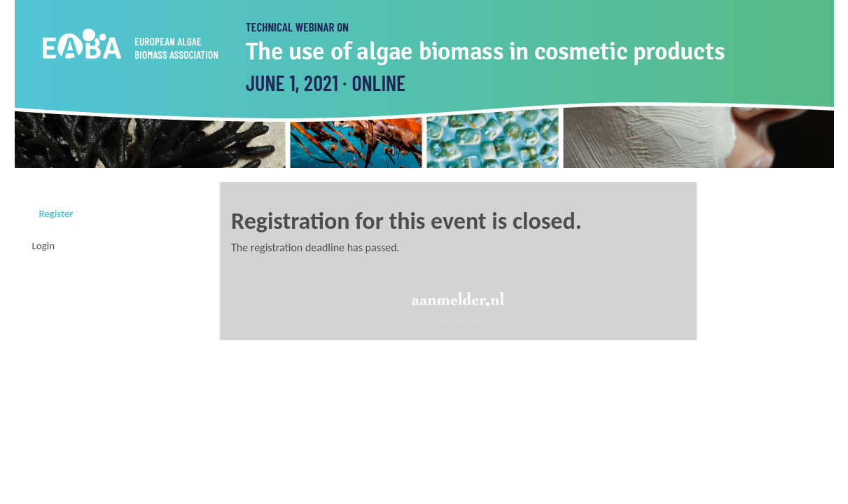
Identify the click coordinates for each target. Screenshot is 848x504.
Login (44, 246)
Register (56, 213)
